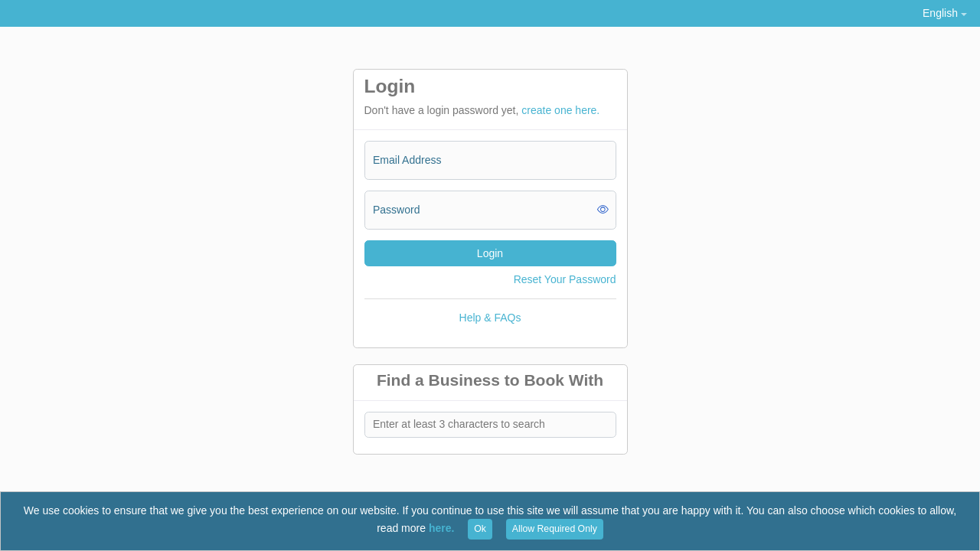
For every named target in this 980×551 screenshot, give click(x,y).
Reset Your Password (565, 279)
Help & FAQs (490, 318)
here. (441, 528)
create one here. (560, 110)
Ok (480, 529)
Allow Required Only (555, 529)
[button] (944, 13)
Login (490, 253)
